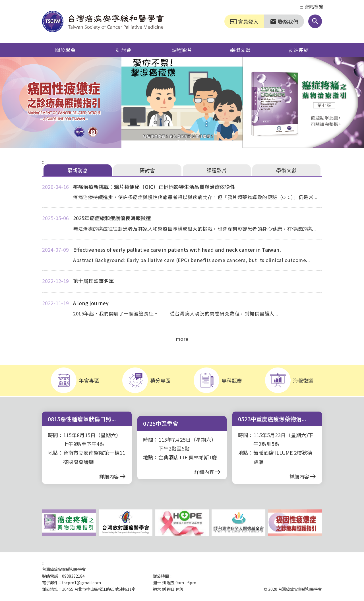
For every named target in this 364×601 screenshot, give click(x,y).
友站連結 (299, 50)
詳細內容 (113, 476)
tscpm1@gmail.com (81, 583)
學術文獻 (240, 50)
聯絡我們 (284, 21)
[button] (315, 21)
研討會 (124, 50)
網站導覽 (314, 7)
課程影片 (182, 50)
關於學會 (65, 50)
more (182, 339)
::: (301, 7)
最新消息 (78, 170)
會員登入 (244, 21)
